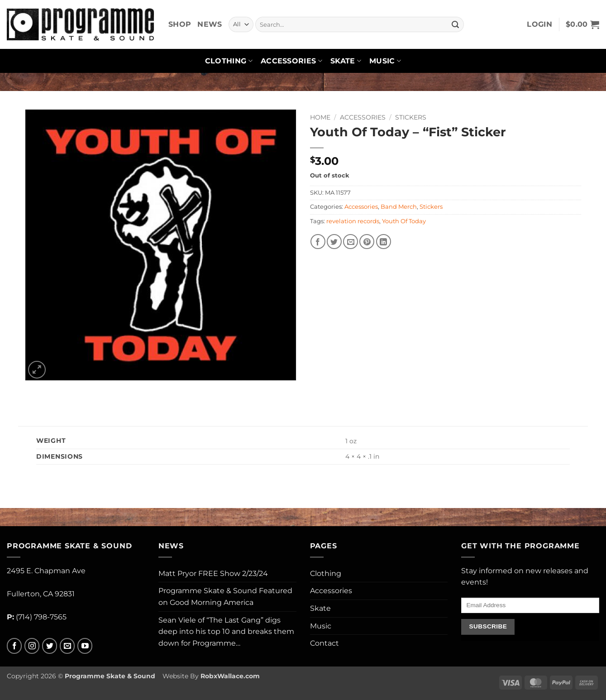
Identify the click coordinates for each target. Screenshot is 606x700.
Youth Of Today (404, 221)
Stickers (411, 117)
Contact (324, 643)
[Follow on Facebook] (14, 646)
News (210, 24)
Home (320, 117)
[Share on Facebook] (318, 242)
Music (385, 61)
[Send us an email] (67, 646)
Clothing (229, 61)
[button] (539, 24)
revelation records (353, 221)
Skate (346, 61)
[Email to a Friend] (351, 242)
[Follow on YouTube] (85, 646)
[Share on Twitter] (334, 242)
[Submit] (455, 24)
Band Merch (399, 207)
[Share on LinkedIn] (384, 242)
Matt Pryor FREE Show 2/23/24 (213, 573)
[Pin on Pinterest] (367, 242)
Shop (180, 24)
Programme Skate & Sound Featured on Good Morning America (225, 597)
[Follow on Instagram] (32, 646)
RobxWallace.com (230, 676)
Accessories (291, 61)
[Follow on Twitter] (50, 646)
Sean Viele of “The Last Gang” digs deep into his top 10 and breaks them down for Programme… (226, 632)
